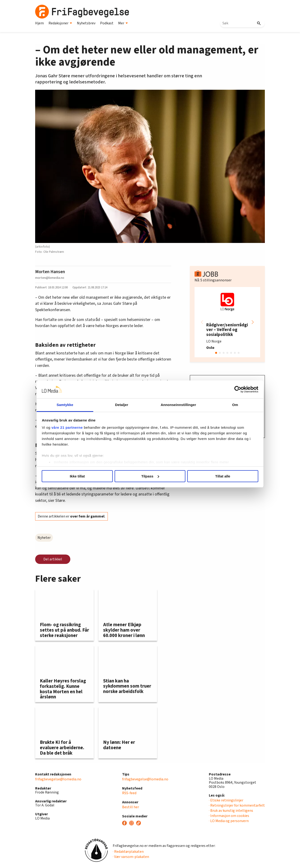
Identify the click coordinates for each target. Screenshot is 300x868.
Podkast (107, 23)
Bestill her (131, 807)
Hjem (39, 23)
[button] (253, 322)
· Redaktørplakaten (128, 852)
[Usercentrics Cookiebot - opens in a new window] (230, 389)
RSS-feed (129, 793)
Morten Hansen (50, 272)
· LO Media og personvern (229, 821)
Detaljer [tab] (124, 405)
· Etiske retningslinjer (226, 800)
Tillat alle (217, 476)
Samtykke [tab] (71, 405)
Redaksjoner (60, 23)
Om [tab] (229, 405)
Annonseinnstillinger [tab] (176, 405)
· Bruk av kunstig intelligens (231, 811)
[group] (227, 322)
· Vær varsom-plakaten (131, 857)
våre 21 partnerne (75, 427)
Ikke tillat (82, 476)
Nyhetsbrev (86, 23)
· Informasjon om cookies (229, 816)
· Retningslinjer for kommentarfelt (237, 805)
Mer (123, 23)
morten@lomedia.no (50, 278)
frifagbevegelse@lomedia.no (58, 779)
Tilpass (150, 476)
